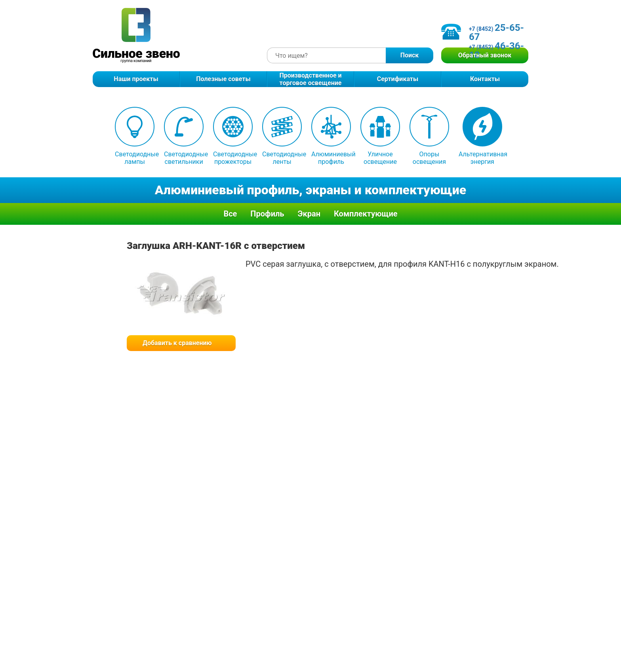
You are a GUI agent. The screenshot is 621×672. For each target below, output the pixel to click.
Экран (309, 214)
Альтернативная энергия (482, 136)
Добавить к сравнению (177, 343)
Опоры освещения (429, 136)
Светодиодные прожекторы (233, 136)
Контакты (485, 79)
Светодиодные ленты (282, 136)
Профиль (267, 214)
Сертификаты (398, 79)
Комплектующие (366, 214)
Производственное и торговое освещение (310, 79)
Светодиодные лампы (135, 136)
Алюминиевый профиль (331, 136)
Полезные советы (223, 79)
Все (230, 214)
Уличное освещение (380, 136)
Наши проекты (136, 79)
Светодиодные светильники (184, 136)
